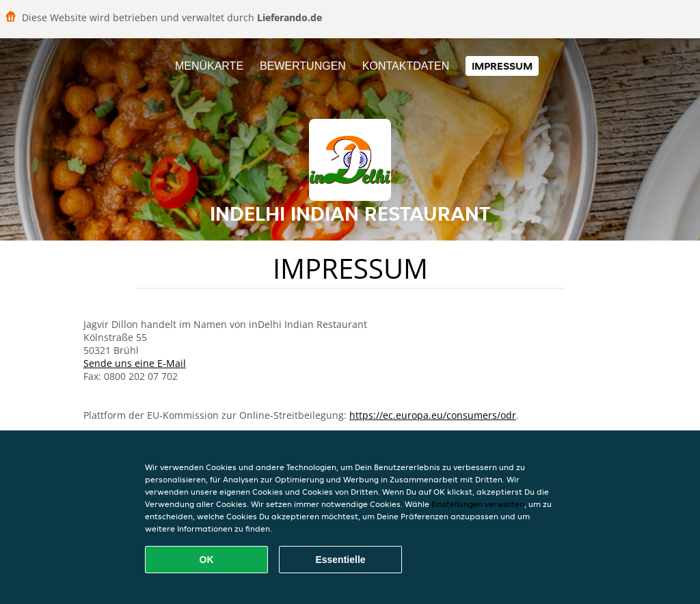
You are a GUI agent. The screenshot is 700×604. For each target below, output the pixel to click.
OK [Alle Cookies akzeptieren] (207, 560)
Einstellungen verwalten (478, 504)
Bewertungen (303, 66)
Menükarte (209, 66)
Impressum (502, 66)
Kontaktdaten (406, 66)
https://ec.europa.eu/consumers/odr (433, 415)
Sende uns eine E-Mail (135, 363)
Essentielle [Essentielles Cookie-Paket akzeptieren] (340, 560)
